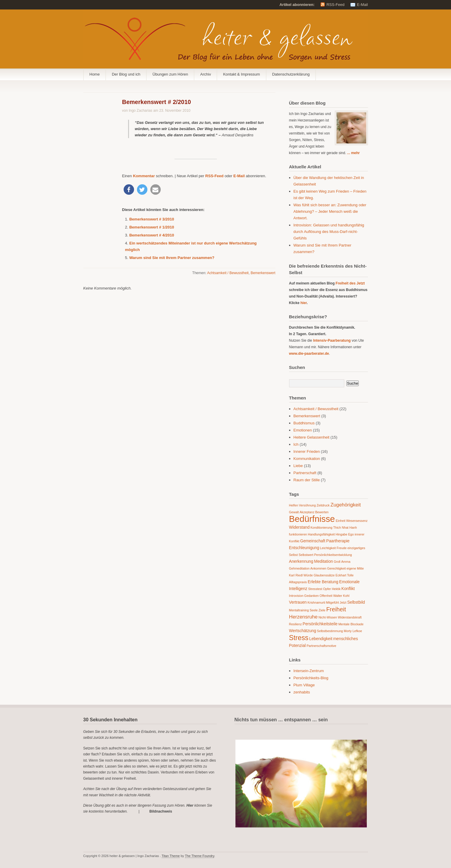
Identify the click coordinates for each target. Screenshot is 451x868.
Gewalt (294, 512)
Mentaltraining (299, 610)
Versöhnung (307, 505)
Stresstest (315, 589)
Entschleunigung (304, 548)
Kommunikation (307, 459)
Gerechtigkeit (336, 568)
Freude (342, 548)
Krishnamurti (316, 602)
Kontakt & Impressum (241, 74)
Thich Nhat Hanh (345, 527)
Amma (346, 562)
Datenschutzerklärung (291, 74)
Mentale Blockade (351, 624)
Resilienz (295, 624)
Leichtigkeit (328, 548)
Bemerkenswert (263, 273)
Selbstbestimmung (330, 631)
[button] (129, 190)
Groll (337, 562)
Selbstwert (306, 555)
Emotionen (303, 430)
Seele (314, 610)
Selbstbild (356, 602)
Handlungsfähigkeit (321, 534)
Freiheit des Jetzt (350, 283)
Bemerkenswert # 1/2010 (152, 227)
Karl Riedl (296, 575)
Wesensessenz (357, 521)
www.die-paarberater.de (309, 354)
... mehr (354, 153)
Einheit (341, 521)
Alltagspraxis (298, 582)
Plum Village (304, 685)
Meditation (323, 561)
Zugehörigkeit (345, 505)
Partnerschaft (305, 473)
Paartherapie (338, 541)
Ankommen (318, 568)
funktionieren (298, 534)
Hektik (336, 589)
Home (95, 74)
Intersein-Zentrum (309, 671)
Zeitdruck (323, 505)
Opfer (327, 589)
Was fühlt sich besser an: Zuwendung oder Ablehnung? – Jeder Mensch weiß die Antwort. (330, 211)
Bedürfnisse (312, 519)
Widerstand (299, 527)
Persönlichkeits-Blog (311, 678)
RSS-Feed (336, 5)
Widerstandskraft (350, 617)
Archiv (205, 74)
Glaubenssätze (324, 575)
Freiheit (336, 609)
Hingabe (342, 534)
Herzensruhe (303, 617)
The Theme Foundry (200, 856)
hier (303, 303)
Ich (296, 444)
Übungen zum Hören (170, 74)
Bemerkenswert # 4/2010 (152, 235)
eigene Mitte (355, 568)
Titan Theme (171, 856)
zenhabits (302, 692)
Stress (299, 638)
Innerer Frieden (307, 451)
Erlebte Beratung (323, 582)
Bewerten (322, 512)
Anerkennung (301, 561)
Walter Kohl (341, 596)
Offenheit (326, 596)
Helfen (294, 505)
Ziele (322, 610)
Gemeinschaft (313, 541)
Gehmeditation (299, 568)
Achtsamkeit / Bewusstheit (228, 273)
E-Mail (362, 5)
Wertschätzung (303, 631)
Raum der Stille (307, 480)
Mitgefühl (333, 602)
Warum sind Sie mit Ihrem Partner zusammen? (172, 258)
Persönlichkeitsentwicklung (333, 555)
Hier (190, 805)
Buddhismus (304, 423)
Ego (351, 534)
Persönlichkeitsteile (320, 624)
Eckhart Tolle (345, 575)
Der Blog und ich (126, 74)
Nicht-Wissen (328, 617)
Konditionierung (321, 527)
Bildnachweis (161, 811)
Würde (308, 575)
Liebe (298, 466)
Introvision (296, 596)
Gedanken (311, 596)
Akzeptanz (307, 512)
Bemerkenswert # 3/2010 (152, 219)
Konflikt (348, 589)
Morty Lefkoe (353, 631)
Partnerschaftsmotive (321, 646)
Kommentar (143, 176)
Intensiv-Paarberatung (332, 341)
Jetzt (343, 602)
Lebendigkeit (321, 639)
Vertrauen (298, 602)
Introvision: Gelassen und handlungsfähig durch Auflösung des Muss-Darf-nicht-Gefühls (329, 232)
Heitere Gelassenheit (311, 437)
